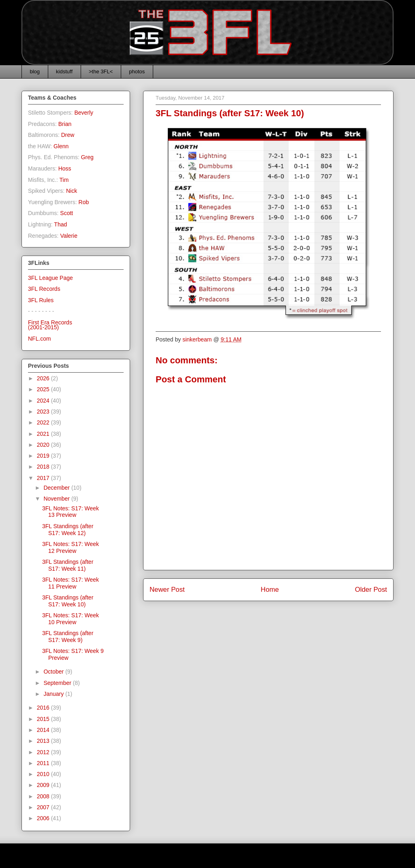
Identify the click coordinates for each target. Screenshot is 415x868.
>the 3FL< (101, 71)
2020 (44, 445)
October (54, 672)
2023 (44, 412)
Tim (64, 180)
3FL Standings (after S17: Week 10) (68, 601)
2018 (44, 467)
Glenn (61, 146)
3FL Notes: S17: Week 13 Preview (71, 512)
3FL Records (44, 289)
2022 (44, 422)
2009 (44, 785)
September (58, 683)
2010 (44, 774)
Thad (60, 224)
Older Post (371, 590)
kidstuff (64, 71)
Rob (84, 202)
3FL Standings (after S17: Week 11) (68, 565)
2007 (44, 807)
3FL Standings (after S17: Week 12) (68, 530)
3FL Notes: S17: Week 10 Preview (71, 619)
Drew (68, 135)
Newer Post (167, 590)
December (57, 488)
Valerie (69, 236)
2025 (44, 389)
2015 (44, 719)
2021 (44, 434)
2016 (44, 708)
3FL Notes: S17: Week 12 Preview (71, 547)
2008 (44, 796)
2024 (44, 401)
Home (270, 590)
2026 (44, 378)
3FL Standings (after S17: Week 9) (68, 637)
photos (137, 71)
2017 (44, 478)
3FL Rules (41, 300)
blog (35, 71)
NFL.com (40, 339)
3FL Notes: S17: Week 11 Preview (71, 583)
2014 (44, 730)
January (54, 694)
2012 (44, 752)
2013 (44, 741)
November (57, 499)
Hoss (65, 168)
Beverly (84, 113)
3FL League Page (50, 278)
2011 (44, 763)
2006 (44, 818)
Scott (66, 213)
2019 (44, 456)
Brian (65, 124)
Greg (87, 157)
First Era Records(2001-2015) (50, 325)
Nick (72, 191)
